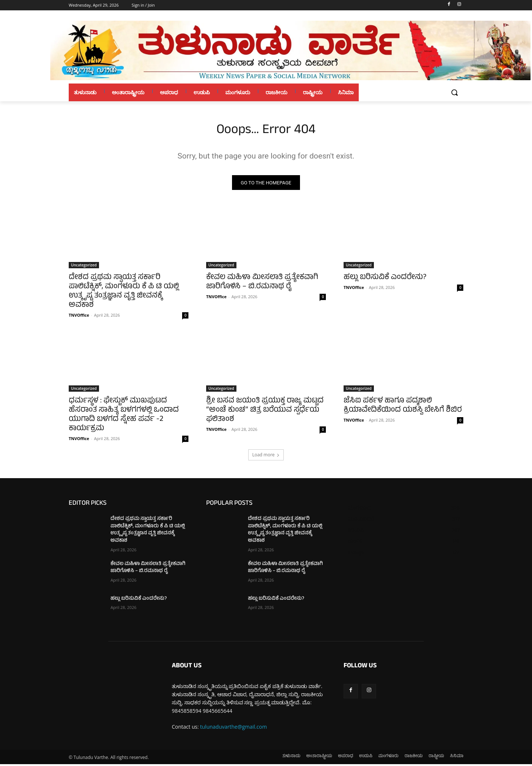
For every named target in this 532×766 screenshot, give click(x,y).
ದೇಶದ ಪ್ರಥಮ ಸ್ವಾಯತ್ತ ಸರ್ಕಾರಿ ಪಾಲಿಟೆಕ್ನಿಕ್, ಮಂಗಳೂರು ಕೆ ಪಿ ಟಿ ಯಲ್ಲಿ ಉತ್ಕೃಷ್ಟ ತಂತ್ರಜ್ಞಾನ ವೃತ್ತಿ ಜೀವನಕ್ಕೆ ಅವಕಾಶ (124, 294)
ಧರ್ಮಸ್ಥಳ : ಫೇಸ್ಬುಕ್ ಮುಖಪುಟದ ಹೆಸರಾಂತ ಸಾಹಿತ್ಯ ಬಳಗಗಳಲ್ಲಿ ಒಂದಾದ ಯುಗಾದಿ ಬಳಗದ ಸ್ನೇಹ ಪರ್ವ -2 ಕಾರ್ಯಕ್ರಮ (124, 417)
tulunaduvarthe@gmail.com (234, 729)
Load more (266, 457)
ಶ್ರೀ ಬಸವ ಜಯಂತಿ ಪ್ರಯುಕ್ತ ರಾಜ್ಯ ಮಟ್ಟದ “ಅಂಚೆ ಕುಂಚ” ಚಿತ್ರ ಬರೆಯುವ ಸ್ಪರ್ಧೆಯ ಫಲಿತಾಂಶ (265, 413)
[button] (454, 92)
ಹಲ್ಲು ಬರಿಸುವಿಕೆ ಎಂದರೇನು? (385, 280)
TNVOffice (79, 317)
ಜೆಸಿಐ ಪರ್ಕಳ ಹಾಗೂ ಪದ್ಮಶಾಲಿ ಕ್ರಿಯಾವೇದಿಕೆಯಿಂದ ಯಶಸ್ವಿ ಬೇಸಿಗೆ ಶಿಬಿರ (403, 408)
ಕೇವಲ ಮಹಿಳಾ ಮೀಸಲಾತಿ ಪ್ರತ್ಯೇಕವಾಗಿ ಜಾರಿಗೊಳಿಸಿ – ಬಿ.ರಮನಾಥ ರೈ (262, 285)
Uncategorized (84, 267)
